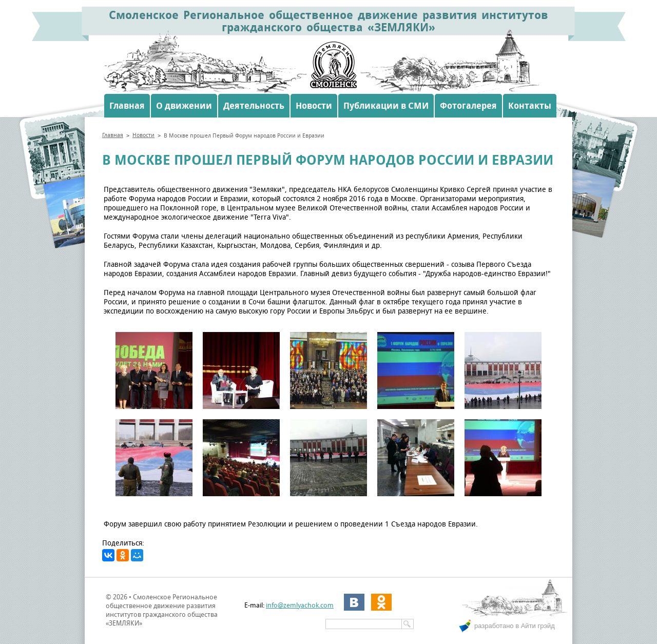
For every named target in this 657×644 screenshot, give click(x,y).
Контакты (530, 106)
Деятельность (254, 106)
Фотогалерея (468, 106)
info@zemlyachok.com (300, 605)
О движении (184, 106)
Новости (314, 106)
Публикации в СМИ (386, 106)
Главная (127, 106)
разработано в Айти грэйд (515, 626)
